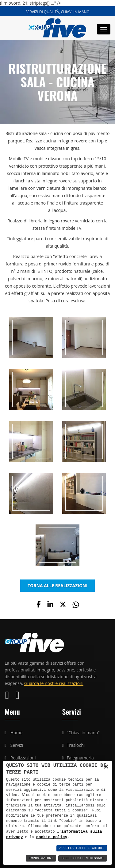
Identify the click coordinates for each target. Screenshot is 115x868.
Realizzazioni (23, 758)
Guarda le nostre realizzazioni (54, 683)
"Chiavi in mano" (83, 733)
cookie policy (52, 837)
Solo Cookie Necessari (83, 858)
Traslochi (76, 745)
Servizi (17, 745)
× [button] (106, 767)
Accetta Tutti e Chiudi (82, 848)
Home (17, 733)
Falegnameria (80, 758)
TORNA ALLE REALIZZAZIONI (57, 585)
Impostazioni (41, 858)
